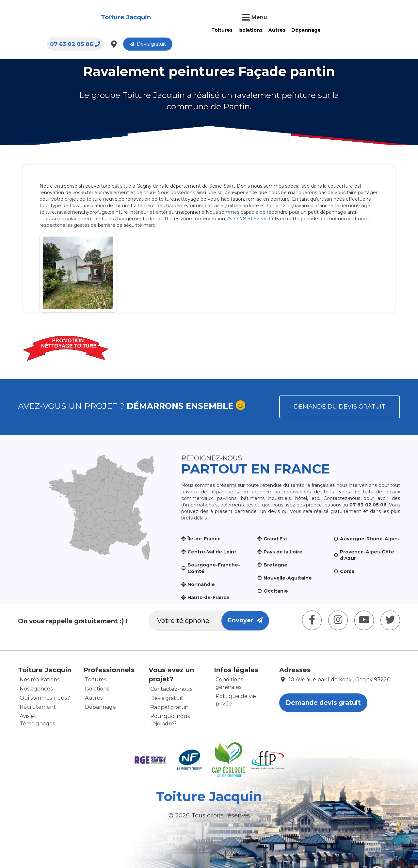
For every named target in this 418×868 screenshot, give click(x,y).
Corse (347, 571)
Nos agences (36, 689)
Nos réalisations (40, 680)
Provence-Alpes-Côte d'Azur (367, 555)
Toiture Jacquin (50, 17)
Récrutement (38, 707)
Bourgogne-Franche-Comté (214, 568)
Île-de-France (204, 539)
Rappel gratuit (169, 707)
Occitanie (276, 591)
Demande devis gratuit (323, 703)
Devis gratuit (370, 18)
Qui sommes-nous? (45, 698)
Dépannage (218, 30)
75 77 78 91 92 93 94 (250, 219)
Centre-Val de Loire (212, 552)
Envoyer (245, 620)
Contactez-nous (171, 689)
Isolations (163, 30)
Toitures (134, 30)
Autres (189, 30)
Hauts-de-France (209, 597)
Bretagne (275, 565)
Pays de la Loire (283, 552)
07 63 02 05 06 (298, 18)
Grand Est (275, 539)
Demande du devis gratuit (340, 407)
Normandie (201, 584)
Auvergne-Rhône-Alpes (369, 539)
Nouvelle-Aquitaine (288, 578)
